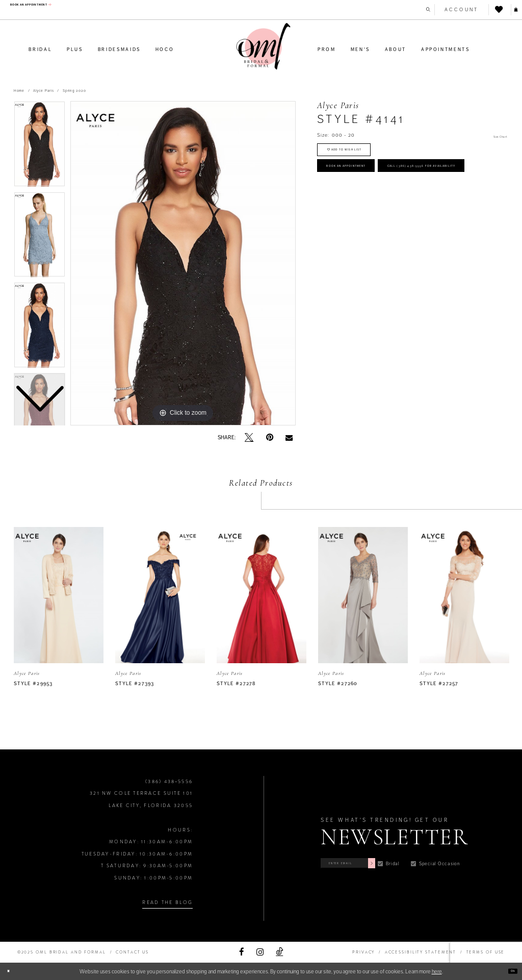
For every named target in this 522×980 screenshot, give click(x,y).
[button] (451, 10)
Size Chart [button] (494, 136)
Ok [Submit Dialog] (509, 971)
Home (19, 91)
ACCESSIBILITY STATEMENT (421, 952)
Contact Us (132, 952)
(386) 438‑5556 (169, 782)
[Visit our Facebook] (242, 952)
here (437, 971)
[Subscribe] (420, 860)
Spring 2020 (74, 91)
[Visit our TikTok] (279, 952)
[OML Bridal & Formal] (264, 46)
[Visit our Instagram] (260, 952)
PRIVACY (363, 952)
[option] (40, 237)
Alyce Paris (43, 91)
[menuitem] (55, 9)
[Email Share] (289, 438)
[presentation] (59, 595)
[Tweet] (249, 438)
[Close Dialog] (12, 971)
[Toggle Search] (413, 10)
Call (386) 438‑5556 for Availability (397, 219)
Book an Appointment (373, 189)
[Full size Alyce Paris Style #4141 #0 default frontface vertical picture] (183, 263)
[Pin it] (270, 438)
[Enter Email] (373, 860)
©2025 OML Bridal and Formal (62, 952)
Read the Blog (167, 902)
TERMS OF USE (486, 952)
